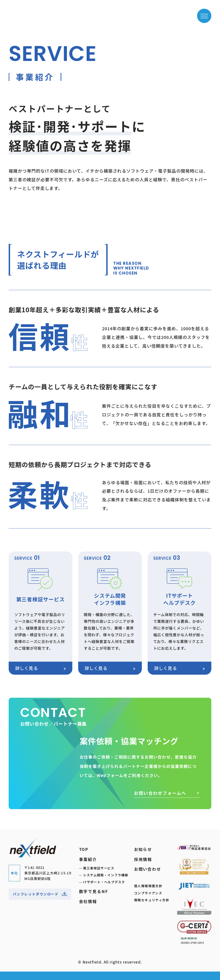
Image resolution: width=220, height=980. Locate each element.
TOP (84, 849)
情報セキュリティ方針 (152, 900)
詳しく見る (40, 668)
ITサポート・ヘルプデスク (104, 882)
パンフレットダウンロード (40, 895)
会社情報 (88, 901)
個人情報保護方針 (148, 886)
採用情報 (143, 859)
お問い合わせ (148, 869)
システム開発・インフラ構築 (106, 875)
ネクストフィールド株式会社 (33, 13)
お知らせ (143, 849)
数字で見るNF (94, 891)
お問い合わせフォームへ (167, 797)
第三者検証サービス (99, 868)
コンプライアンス (148, 893)
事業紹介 (88, 859)
